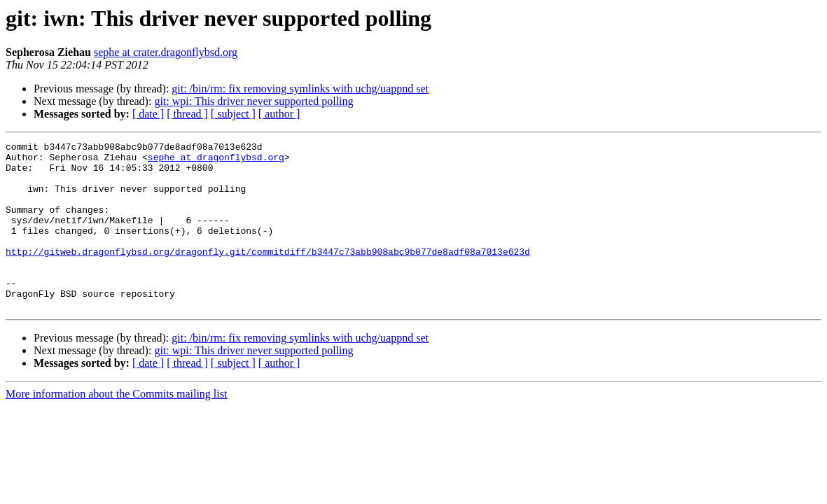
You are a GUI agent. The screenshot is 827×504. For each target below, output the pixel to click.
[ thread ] (187, 114)
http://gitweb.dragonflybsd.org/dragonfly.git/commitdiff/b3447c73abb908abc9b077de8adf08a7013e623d (268, 274)
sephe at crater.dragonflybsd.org (166, 52)
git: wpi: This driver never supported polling (253, 101)
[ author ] (279, 114)
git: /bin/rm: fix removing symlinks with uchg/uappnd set (300, 89)
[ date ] (148, 114)
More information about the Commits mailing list (116, 427)
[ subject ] (233, 114)
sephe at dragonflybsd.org (216, 161)
